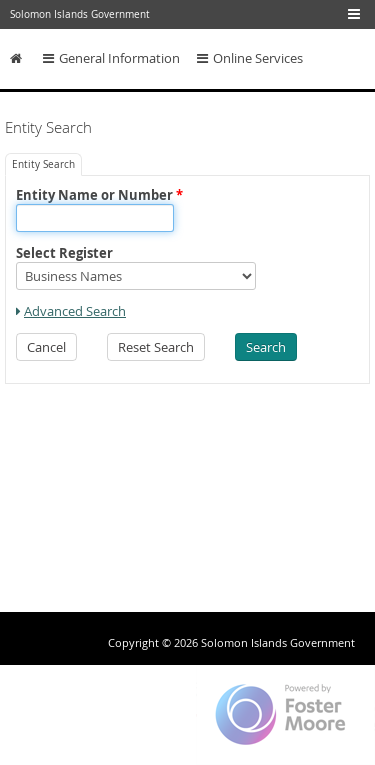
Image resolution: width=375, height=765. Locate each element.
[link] (71, 311)
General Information (111, 58)
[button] (46, 347)
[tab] (43, 164)
